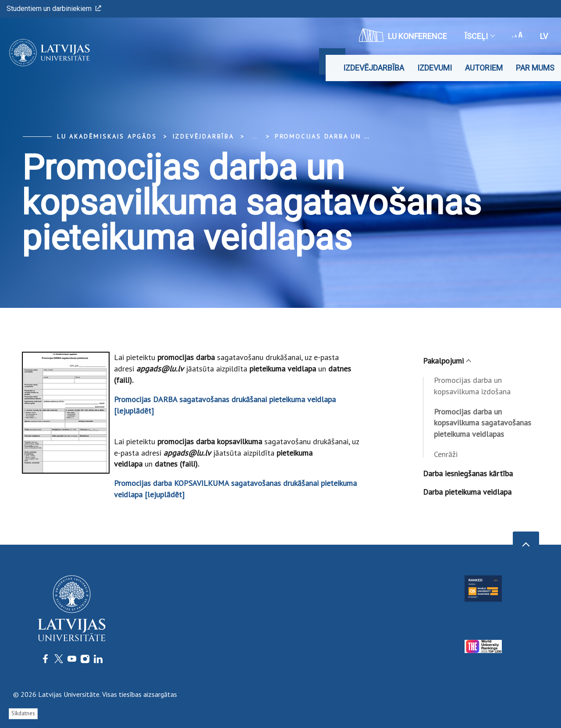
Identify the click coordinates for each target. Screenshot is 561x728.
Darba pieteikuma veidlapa (467, 492)
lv (544, 36)
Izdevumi (435, 68)
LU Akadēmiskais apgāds (107, 136)
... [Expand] (254, 136)
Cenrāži (446, 454)
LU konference (403, 35)
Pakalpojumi (447, 361)
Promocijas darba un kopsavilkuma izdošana (472, 386)
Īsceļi (479, 36)
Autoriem (484, 68)
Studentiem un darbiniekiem (54, 9)
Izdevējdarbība (374, 68)
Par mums (535, 68)
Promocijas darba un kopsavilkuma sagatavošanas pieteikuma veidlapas (483, 423)
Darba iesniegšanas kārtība (468, 473)
